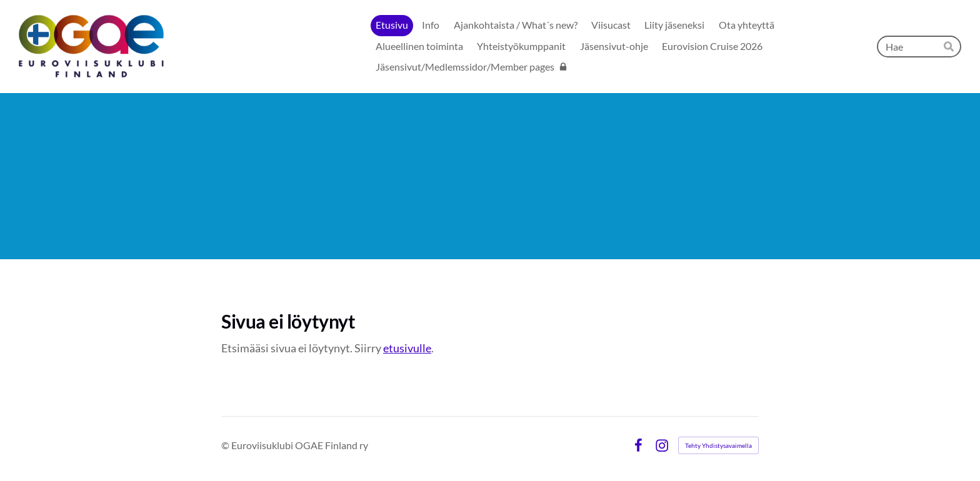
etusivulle (407, 348)
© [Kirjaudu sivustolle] (226, 445)
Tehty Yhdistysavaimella (718, 445)
